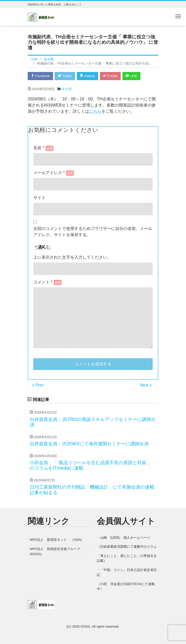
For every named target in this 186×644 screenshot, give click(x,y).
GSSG (85, 627)
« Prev (38, 385)
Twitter (65, 76)
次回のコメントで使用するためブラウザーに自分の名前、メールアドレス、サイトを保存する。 (93, 232)
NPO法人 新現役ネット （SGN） (57, 540)
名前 (43, 148)
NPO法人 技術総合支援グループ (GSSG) (57, 552)
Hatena (88, 76)
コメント (43, 282)
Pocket (111, 76)
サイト (39, 198)
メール (54, 173)
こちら (95, 112)
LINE (133, 76)
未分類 (67, 89)
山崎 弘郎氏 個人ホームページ (125, 538)
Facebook (40, 76)
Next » (146, 385)
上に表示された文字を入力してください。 (72, 257)
